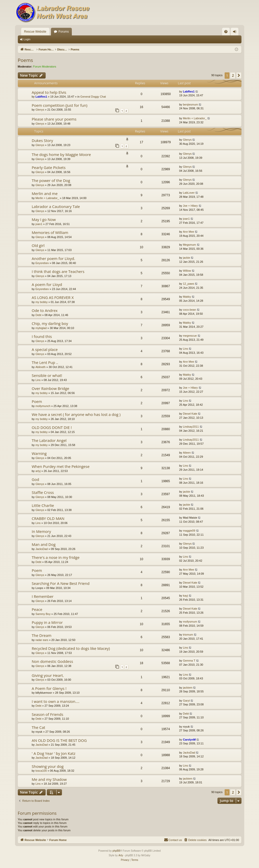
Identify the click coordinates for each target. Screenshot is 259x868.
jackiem (188, 688)
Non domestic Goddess (52, 661)
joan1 (39, 224)
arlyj (38, 471)
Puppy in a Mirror (47, 622)
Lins (185, 349)
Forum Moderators (45, 67)
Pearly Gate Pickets (49, 167)
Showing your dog (48, 766)
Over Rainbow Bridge (51, 388)
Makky (187, 297)
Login (27, 39)
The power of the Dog (51, 180)
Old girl (38, 245)
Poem (37, 401)
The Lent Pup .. (45, 362)
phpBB (116, 851)
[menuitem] (226, 32)
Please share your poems (54, 119)
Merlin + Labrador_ (195, 118)
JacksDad (42, 549)
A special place (45, 349)
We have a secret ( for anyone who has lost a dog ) (76, 414)
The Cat (39, 727)
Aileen (187, 453)
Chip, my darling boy (50, 323)
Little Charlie (43, 505)
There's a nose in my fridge (56, 557)
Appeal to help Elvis (49, 92)
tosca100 (41, 771)
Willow (187, 271)
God (36, 479)
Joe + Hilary (190, 206)
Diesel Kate (190, 414)
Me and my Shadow (49, 779)
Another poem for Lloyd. (53, 258)
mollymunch (43, 406)
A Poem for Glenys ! (49, 688)
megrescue (190, 336)
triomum (188, 635)
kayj (185, 596)
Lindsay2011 (191, 427)
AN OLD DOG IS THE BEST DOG (59, 740)
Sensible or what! (47, 375)
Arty (121, 855)
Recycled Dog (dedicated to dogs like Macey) (71, 648)
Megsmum (189, 245)
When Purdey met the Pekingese (61, 466)
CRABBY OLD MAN (48, 518)
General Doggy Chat (93, 97)
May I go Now (44, 219)
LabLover (189, 193)
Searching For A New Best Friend (61, 583)
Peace (37, 609)
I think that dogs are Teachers (58, 271)
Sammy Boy (43, 614)
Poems (25, 60)
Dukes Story (43, 140)
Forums (64, 32)
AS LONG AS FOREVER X (53, 297)
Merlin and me (45, 193)
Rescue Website (35, 32)
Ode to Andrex (45, 310)
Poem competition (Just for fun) (60, 105)
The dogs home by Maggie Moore (62, 154)
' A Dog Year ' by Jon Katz (54, 753)
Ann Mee (188, 232)
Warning (39, 453)
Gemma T (189, 661)
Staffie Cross (43, 492)
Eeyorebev (42, 263)
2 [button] (233, 75)
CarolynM (189, 740)
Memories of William (50, 232)
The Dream (42, 635)
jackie (186, 258)
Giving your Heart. (48, 675)
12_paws (188, 284)
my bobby (42, 302)
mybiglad (41, 328)
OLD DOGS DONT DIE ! (52, 427)
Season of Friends (48, 714)
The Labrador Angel (49, 440)
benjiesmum (190, 104)
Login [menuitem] (235, 33)
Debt (38, 315)
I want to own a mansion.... (56, 701)
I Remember (43, 596)
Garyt (186, 701)
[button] (239, 75)
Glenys (40, 110)
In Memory (42, 531)
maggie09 (189, 531)
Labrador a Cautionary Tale (56, 206)
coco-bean (189, 310)
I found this (42, 336)
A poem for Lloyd (47, 284)
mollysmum (190, 622)
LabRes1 (41, 97)
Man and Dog (44, 544)
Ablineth (40, 367)
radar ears (42, 640)
